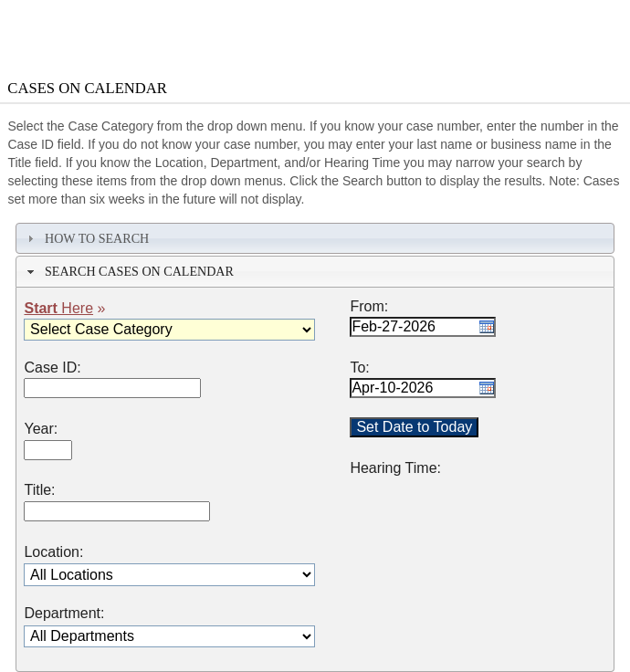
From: (369, 307)
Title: (39, 490)
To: (359, 368)
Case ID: (52, 368)
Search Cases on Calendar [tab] (128, 271)
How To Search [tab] (86, 238)
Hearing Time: (395, 468)
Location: (53, 552)
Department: (64, 614)
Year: (41, 429)
